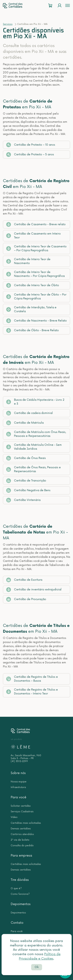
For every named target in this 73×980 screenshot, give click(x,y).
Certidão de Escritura (24, 580)
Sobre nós (18, 773)
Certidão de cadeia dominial (29, 413)
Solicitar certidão (21, 806)
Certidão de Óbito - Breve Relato (33, 330)
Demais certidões (21, 829)
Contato (17, 923)
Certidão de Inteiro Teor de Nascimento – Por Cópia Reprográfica (35, 274)
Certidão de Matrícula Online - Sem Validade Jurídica (34, 447)
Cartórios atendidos (22, 834)
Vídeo (14, 817)
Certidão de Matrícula (25, 423)
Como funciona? (20, 894)
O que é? (16, 888)
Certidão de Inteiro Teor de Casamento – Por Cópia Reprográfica (36, 248)
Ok (37, 967)
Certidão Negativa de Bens (28, 490)
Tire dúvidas (20, 880)
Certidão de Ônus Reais (26, 458)
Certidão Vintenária (23, 500)
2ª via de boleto (20, 840)
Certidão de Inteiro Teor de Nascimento (28, 261)
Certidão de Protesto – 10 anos (31, 145)
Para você (18, 797)
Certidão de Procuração (26, 599)
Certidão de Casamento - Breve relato (36, 224)
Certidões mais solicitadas (26, 823)
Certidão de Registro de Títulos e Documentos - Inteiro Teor (32, 692)
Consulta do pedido (22, 846)
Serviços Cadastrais (22, 812)
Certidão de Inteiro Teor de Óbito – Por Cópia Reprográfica (36, 297)
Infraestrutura (18, 787)
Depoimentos (21, 904)
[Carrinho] (50, 6)
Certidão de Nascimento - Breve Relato (36, 321)
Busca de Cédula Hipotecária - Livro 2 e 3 (35, 402)
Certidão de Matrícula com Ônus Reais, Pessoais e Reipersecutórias (36, 434)
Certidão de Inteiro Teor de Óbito (33, 285)
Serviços (8, 24)
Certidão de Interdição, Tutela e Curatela (31, 309)
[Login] (60, 6)
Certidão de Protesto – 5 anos (30, 155)
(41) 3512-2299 (19, 761)
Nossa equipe (19, 782)
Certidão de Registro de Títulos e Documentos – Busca (32, 679)
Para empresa (21, 856)
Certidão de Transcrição (26, 481)
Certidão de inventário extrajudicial (34, 590)
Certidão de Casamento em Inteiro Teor (33, 236)
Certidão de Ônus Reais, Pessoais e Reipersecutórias (33, 469)
